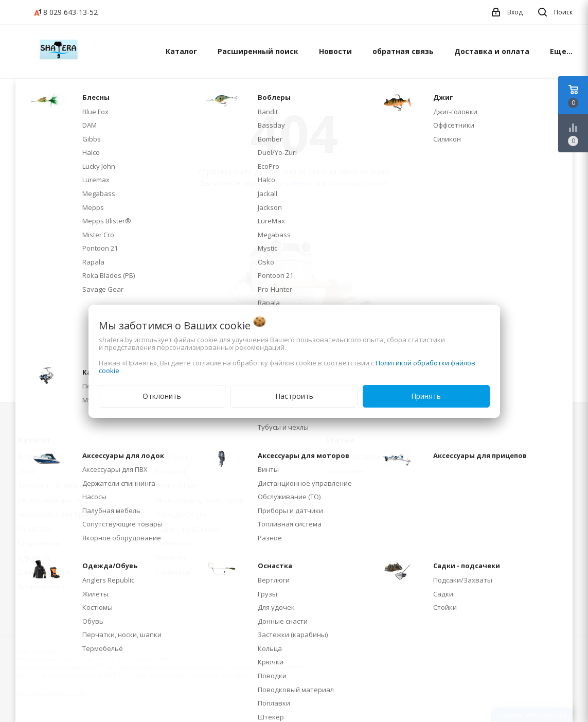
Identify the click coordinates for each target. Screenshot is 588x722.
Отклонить (162, 396)
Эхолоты (171, 558)
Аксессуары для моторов (199, 500)
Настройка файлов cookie (52, 692)
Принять (426, 396)
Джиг (27, 471)
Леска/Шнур (176, 486)
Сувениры (172, 572)
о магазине (345, 471)
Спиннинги (174, 543)
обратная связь (403, 51)
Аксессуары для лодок (57, 500)
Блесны (31, 457)
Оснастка (34, 529)
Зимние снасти (44, 572)
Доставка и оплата (492, 51)
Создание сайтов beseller (532, 715)
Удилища (34, 558)
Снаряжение (40, 543)
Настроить (294, 396)
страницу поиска (358, 183)
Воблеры (171, 457)
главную (298, 183)
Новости (335, 51)
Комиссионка (41, 586)
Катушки (170, 471)
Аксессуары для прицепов (63, 514)
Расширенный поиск (258, 51)
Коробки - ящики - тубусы (63, 486)
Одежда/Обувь (182, 514)
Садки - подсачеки (187, 529)
